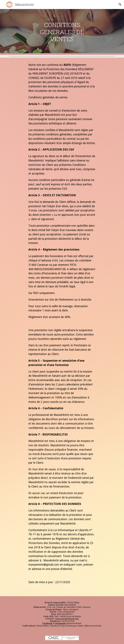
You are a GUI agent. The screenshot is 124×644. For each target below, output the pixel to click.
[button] (120, 5)
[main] (62, 32)
